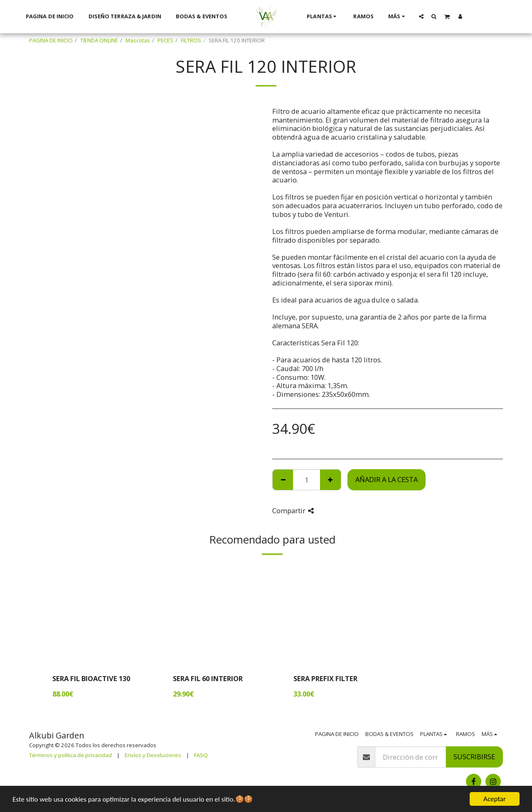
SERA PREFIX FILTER (325, 678)
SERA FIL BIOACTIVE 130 (91, 678)
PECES (165, 40)
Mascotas (138, 40)
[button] (421, 16)
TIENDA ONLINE (99, 40)
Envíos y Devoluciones (153, 755)
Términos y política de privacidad (70, 755)
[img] (98, 615)
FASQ (201, 755)
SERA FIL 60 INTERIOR (208, 678)
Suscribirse (474, 757)
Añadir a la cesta (387, 479)
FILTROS (191, 40)
